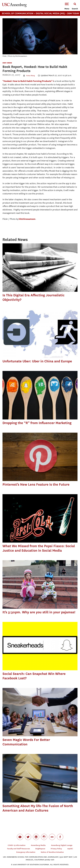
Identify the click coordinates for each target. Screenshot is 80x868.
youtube (20, 837)
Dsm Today (73, 13)
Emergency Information (26, 852)
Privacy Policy (56, 849)
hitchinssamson (27, 219)
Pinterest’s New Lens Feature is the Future (36, 484)
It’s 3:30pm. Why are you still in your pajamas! (39, 612)
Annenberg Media (38, 845)
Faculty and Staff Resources (19, 849)
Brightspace (40, 849)
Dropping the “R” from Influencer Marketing (37, 423)
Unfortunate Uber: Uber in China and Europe (37, 361)
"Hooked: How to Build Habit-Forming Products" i (28, 81)
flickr (52, 837)
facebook (60, 837)
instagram (44, 837)
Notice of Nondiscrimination (52, 852)
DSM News (7, 63)
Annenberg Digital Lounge (62, 845)
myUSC (70, 849)
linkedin (36, 837)
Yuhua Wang (30, 76)
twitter (28, 837)
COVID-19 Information (17, 845)
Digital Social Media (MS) (50, 13)
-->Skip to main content (12, 0)
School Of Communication (18, 13)
